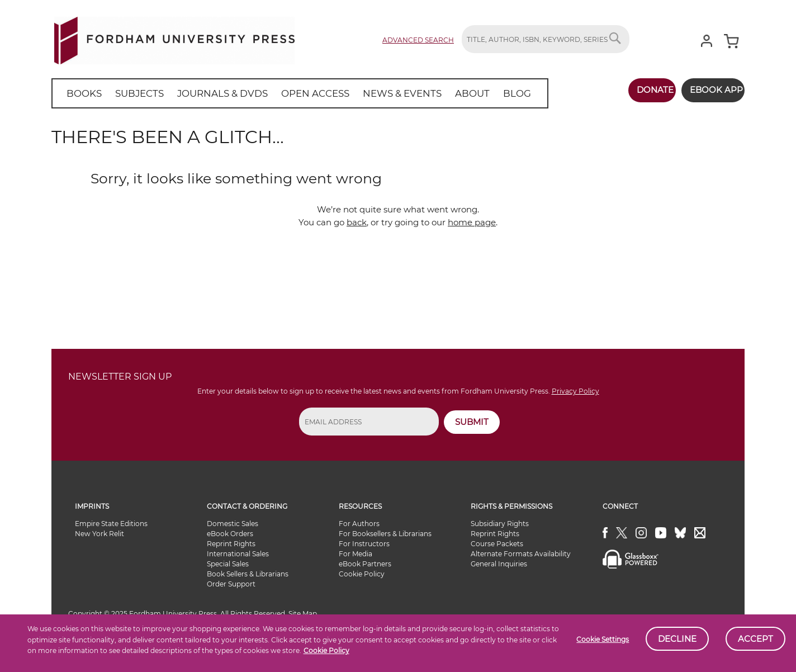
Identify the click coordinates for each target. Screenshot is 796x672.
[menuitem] (82, 93)
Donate (642, 90)
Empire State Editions (111, 524)
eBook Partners (365, 564)
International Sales (238, 554)
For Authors (359, 524)
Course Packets (497, 544)
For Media (356, 554)
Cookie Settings (603, 639)
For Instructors (364, 544)
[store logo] (174, 38)
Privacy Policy (575, 391)
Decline (677, 639)
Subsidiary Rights (500, 524)
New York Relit (99, 534)
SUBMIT (472, 422)
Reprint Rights (231, 544)
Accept (755, 639)
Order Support (231, 584)
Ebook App (710, 90)
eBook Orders (230, 534)
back (357, 222)
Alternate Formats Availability (521, 554)
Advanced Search (418, 40)
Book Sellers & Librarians (248, 574)
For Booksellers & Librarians (385, 534)
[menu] (286, 93)
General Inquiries (499, 564)
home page (472, 222)
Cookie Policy (326, 650)
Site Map (303, 614)
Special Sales (228, 564)
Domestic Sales (233, 524)
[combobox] (546, 39)
